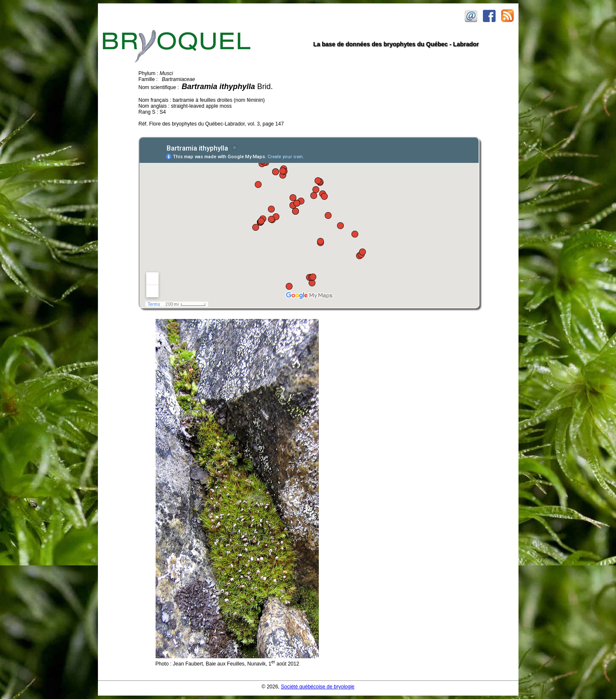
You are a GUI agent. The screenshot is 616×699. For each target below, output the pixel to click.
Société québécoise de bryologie (318, 687)
